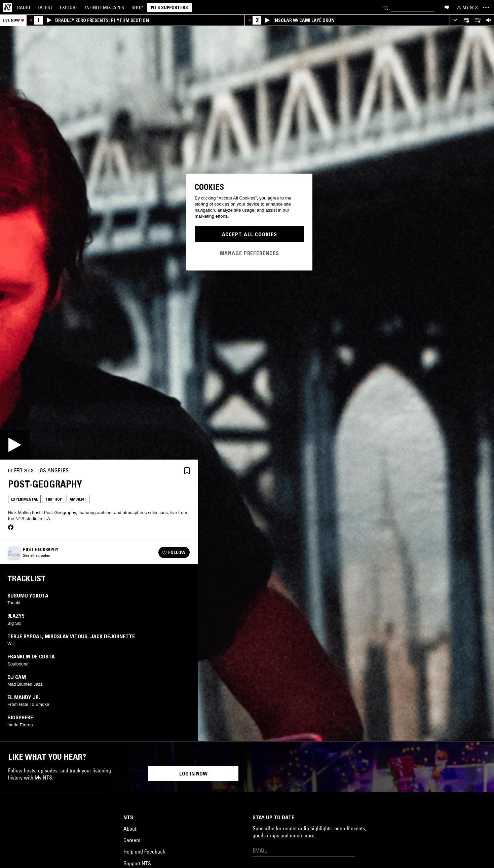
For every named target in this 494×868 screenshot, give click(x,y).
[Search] (386, 7)
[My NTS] (467, 7)
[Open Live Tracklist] (477, 20)
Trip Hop (54, 499)
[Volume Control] (488, 20)
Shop (137, 7)
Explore (69, 7)
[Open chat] (447, 7)
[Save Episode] (187, 471)
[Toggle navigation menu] (486, 7)
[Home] (7, 7)
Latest (45, 7)
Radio (24, 7)
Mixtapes (105, 7)
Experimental (24, 499)
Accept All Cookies (250, 234)
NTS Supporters (169, 7)
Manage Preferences (250, 253)
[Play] (15, 445)
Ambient (78, 499)
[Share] (171, 471)
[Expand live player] (455, 20)
